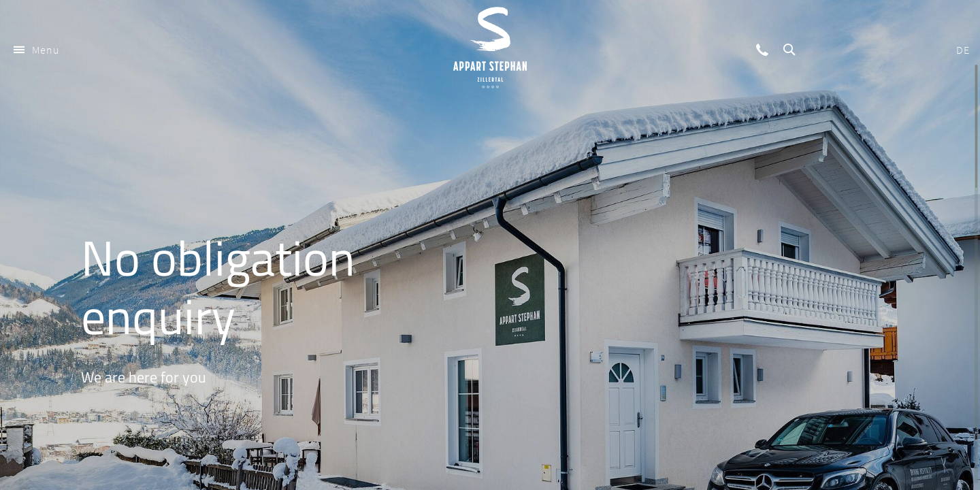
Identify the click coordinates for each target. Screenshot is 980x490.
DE (963, 50)
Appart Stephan (490, 48)
